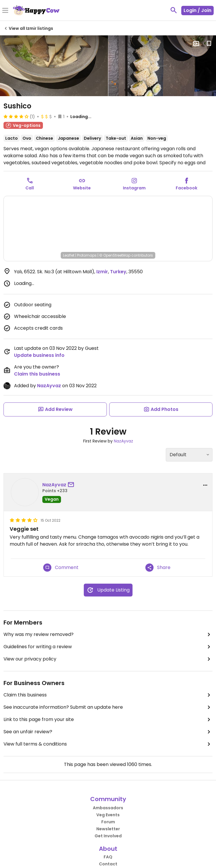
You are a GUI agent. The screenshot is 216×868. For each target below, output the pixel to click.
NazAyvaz (49, 386)
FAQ (108, 857)
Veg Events (108, 815)
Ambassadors (108, 808)
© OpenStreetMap (115, 255)
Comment (61, 568)
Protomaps (87, 255)
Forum (108, 822)
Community (108, 799)
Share (158, 568)
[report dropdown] (205, 485)
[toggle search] (174, 10)
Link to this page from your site (108, 720)
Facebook (187, 188)
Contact (108, 864)
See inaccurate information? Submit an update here (108, 707)
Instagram (134, 188)
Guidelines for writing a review (108, 647)
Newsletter (108, 829)
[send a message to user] (72, 485)
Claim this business (37, 374)
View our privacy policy (108, 659)
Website (82, 188)
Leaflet (69, 255)
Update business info (39, 355)
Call (30, 188)
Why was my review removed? (108, 634)
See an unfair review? (108, 732)
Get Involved (108, 836)
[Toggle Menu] (5, 11)
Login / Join (197, 10)
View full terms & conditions (108, 744)
